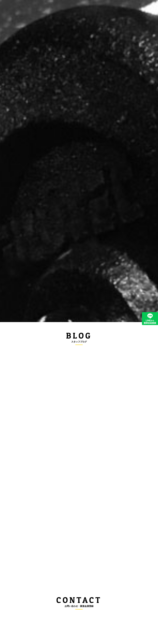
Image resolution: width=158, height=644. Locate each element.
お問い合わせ (135, 8)
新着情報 (59, 8)
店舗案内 (119, 8)
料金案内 (73, 8)
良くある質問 (89, 8)
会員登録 (105, 8)
